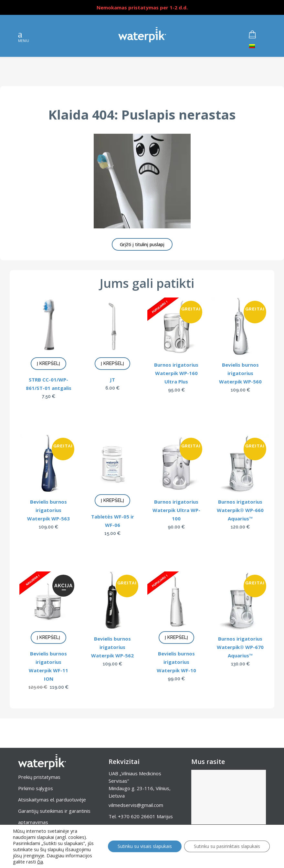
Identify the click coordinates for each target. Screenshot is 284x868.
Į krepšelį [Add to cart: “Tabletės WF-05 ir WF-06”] (112, 500)
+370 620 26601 (137, 816)
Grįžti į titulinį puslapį (142, 244)
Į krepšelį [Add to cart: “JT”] (112, 363)
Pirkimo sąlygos (36, 788)
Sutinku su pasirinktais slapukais (227, 846)
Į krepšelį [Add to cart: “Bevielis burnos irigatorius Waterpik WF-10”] (176, 637)
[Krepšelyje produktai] (257, 35)
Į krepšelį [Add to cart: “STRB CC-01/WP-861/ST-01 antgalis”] (48, 363)
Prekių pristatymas (39, 777)
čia (40, 862)
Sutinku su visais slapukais (145, 846)
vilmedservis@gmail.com (136, 805)
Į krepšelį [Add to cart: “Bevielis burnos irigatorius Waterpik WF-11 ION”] (48, 637)
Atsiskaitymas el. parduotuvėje (52, 800)
